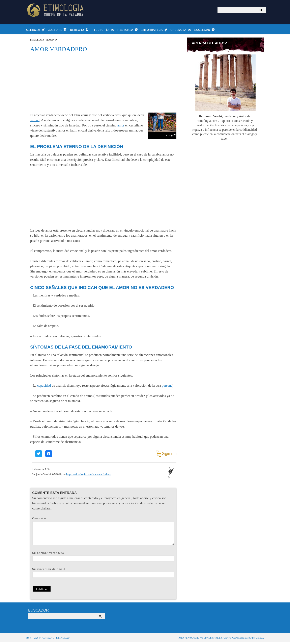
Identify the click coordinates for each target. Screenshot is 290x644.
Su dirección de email (49, 571)
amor (121, 127)
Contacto (48, 639)
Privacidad (63, 639)
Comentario (41, 520)
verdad (35, 122)
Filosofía (52, 41)
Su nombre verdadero (48, 555)
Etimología (37, 41)
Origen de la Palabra (56, 10)
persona (167, 387)
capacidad (44, 387)
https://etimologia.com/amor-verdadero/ (89, 476)
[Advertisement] (103, 84)
